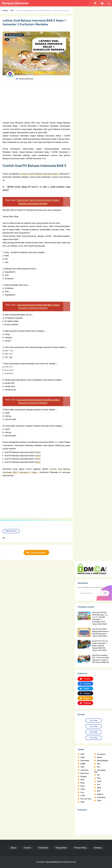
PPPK (99, 781)
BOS (82, 780)
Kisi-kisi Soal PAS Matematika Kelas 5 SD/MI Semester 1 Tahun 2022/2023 (100, 633)
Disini (38, 452)
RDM (99, 788)
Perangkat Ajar (100, 771)
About (13, 848)
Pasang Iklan (61, 848)
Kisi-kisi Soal (86, 799)
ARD (82, 767)
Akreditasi (85, 761)
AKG (82, 754)
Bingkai (84, 777)
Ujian (99, 801)
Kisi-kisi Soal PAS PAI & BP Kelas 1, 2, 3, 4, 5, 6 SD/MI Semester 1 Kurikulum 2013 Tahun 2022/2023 (100, 618)
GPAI (83, 789)
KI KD (83, 796)
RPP (99, 791)
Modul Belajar (103, 761)
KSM (82, 802)
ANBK (83, 764)
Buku (83, 783)
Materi (100, 757)
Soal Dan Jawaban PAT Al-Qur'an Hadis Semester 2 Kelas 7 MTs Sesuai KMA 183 (101, 659)
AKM (82, 757)
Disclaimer (43, 848)
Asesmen (84, 770)
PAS (99, 764)
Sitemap (98, 848)
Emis (83, 786)
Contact (27, 848)
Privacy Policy (80, 848)
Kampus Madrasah (53, 862)
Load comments (38, 553)
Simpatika (101, 797)
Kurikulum (101, 754)
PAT (99, 767)
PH (7, 39)
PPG (99, 778)
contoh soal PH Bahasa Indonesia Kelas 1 (40, 174)
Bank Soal (85, 773)
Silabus (100, 794)
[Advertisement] (36, 103)
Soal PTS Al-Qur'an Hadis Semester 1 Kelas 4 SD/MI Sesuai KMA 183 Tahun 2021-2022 (100, 646)
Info (82, 792)
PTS (99, 785)
